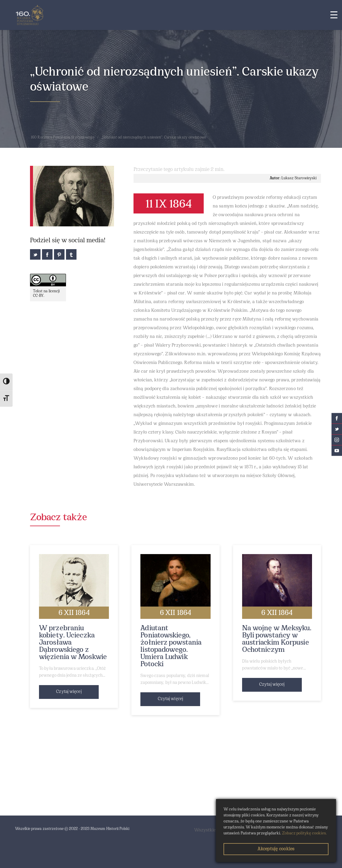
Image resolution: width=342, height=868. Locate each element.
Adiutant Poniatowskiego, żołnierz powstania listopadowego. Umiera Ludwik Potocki (171, 646)
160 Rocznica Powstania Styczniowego (63, 138)
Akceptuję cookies (276, 849)
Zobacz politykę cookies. (304, 833)
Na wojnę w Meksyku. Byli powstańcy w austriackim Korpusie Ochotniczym (277, 639)
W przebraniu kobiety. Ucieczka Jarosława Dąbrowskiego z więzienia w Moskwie (73, 643)
